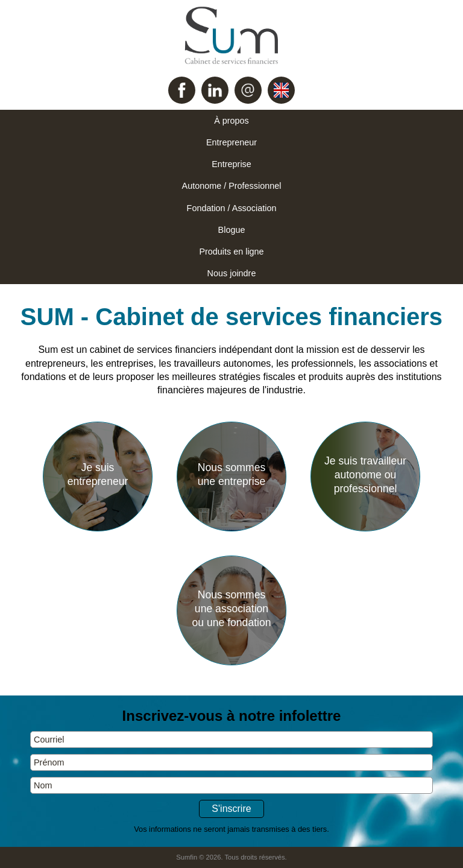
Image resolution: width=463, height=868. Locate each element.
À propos (231, 121)
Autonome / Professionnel (232, 186)
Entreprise (231, 164)
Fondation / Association (232, 208)
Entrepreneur (231, 142)
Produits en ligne (231, 252)
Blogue (232, 230)
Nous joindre (232, 273)
